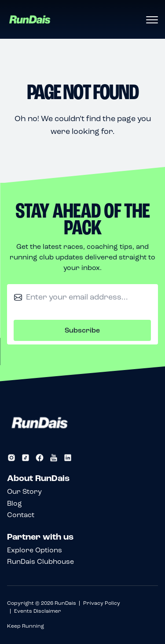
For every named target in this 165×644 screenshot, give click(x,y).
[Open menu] (152, 20)
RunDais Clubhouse (40, 561)
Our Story (24, 491)
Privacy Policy (102, 603)
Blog (15, 503)
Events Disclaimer (38, 611)
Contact (21, 515)
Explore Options (35, 550)
